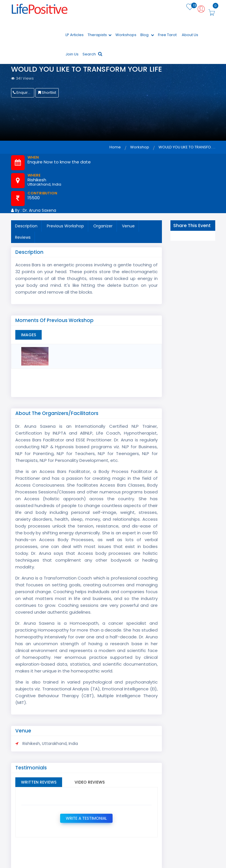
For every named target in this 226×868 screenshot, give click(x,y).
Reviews (23, 237)
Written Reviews (39, 782)
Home (115, 147)
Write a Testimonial (86, 818)
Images (28, 335)
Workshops (126, 35)
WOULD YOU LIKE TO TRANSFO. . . (187, 147)
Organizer (103, 226)
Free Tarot (167, 35)
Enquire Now (24, 93)
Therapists (100, 35)
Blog (147, 35)
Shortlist (47, 93)
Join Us (72, 54)
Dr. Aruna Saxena (39, 210)
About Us (190, 35)
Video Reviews (90, 782)
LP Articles (75, 35)
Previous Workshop (65, 226)
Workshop (140, 147)
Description (26, 226)
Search (92, 54)
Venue (128, 226)
